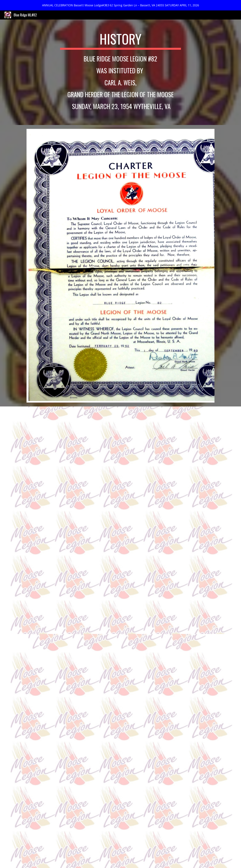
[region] (121, 5)
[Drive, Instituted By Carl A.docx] (137, 520)
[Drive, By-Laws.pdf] (120, 751)
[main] (121, 40)
